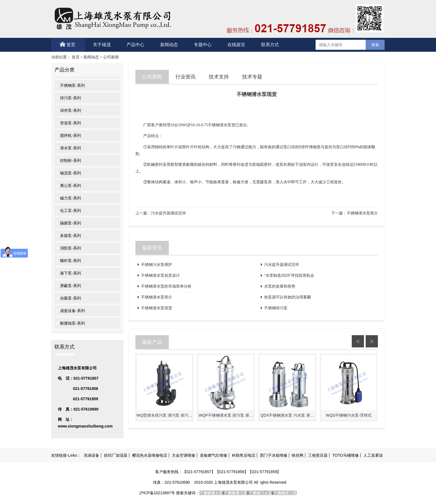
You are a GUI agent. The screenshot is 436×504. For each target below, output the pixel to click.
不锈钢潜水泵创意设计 (160, 275)
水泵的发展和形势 (280, 286)
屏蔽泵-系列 (70, 286)
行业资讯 (185, 77)
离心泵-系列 (70, 186)
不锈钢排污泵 (276, 308)
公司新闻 (111, 57)
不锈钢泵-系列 (72, 85)
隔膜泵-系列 (70, 223)
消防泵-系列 (70, 248)
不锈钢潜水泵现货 (157, 308)
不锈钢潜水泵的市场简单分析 (166, 286)
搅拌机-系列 (70, 135)
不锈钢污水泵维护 (157, 265)
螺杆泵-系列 (70, 261)
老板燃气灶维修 (214, 455)
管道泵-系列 (70, 123)
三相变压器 (318, 455)
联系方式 (270, 45)
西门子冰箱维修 (274, 455)
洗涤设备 (91, 455)
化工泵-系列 (70, 211)
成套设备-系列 (72, 311)
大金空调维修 (184, 455)
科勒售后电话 (244, 455)
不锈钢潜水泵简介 (362, 213)
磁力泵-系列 (70, 198)
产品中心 (135, 45)
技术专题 (252, 77)
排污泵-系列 (70, 98)
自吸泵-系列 (70, 298)
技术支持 (219, 77)
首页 (68, 44)
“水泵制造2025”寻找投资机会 (289, 275)
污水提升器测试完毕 (169, 213)
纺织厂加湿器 (116, 455)
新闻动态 (169, 45)
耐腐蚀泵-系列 (72, 323)
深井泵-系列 (70, 110)
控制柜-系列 (70, 160)
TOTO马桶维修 (345, 455)
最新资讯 (152, 248)
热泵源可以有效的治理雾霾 (288, 297)
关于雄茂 (102, 45)
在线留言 (236, 45)
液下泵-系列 (70, 273)
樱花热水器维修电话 (150, 455)
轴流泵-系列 (70, 173)
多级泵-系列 (70, 236)
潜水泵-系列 (70, 148)
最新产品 (152, 342)
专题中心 (203, 45)
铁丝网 (298, 455)
